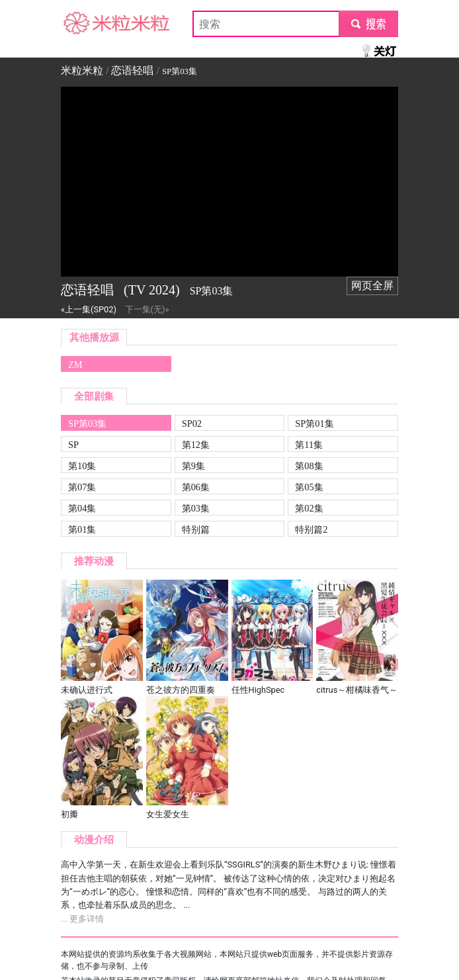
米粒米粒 (82, 23)
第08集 (309, 466)
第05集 (309, 487)
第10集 (82, 466)
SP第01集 (314, 423)
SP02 (192, 423)
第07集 (82, 487)
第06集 (196, 487)
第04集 (82, 508)
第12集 (196, 445)
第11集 (309, 445)
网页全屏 (372, 286)
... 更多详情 (82, 919)
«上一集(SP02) (89, 309)
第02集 (309, 508)
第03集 (196, 508)
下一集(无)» (147, 309)
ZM (75, 365)
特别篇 (196, 529)
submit (368, 23)
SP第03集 (87, 423)
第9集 (193, 466)
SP (73, 445)
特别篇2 (311, 529)
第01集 (82, 529)
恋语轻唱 (132, 70)
